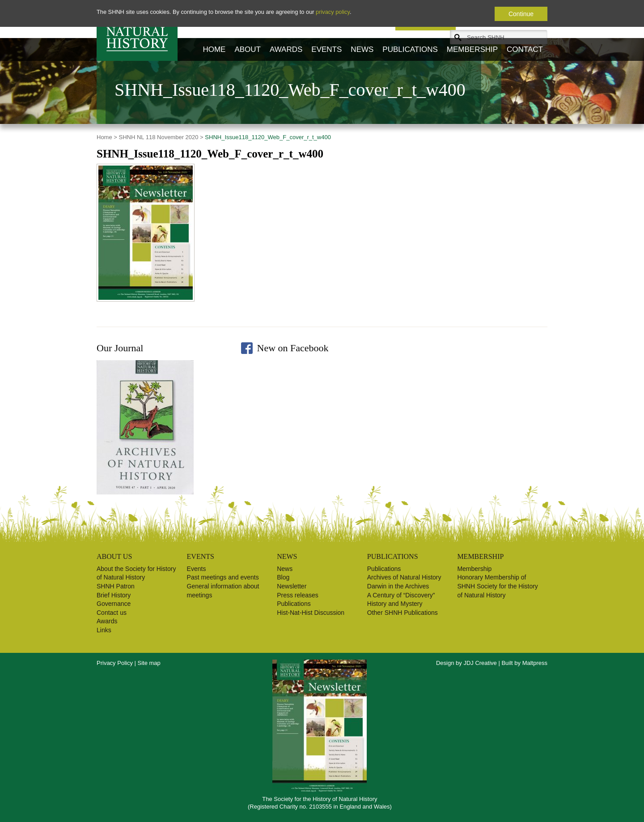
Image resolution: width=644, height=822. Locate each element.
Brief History (114, 595)
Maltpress (535, 663)
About (248, 49)
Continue (521, 14)
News (362, 49)
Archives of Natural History (404, 577)
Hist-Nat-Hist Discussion (311, 613)
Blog (283, 577)
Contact (525, 49)
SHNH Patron (116, 586)
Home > (107, 137)
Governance (114, 604)
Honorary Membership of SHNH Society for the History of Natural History (498, 586)
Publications (410, 49)
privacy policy (333, 12)
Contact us (112, 613)
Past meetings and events (223, 577)
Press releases (298, 595)
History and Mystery (395, 604)
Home (214, 49)
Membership (472, 49)
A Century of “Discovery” (401, 595)
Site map (149, 663)
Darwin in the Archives (398, 586)
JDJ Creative (480, 663)
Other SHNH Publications (402, 613)
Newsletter (292, 586)
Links (104, 630)
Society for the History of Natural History (137, 30)
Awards (286, 49)
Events (326, 49)
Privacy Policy (115, 663)
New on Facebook (293, 348)
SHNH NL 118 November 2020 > (161, 137)
